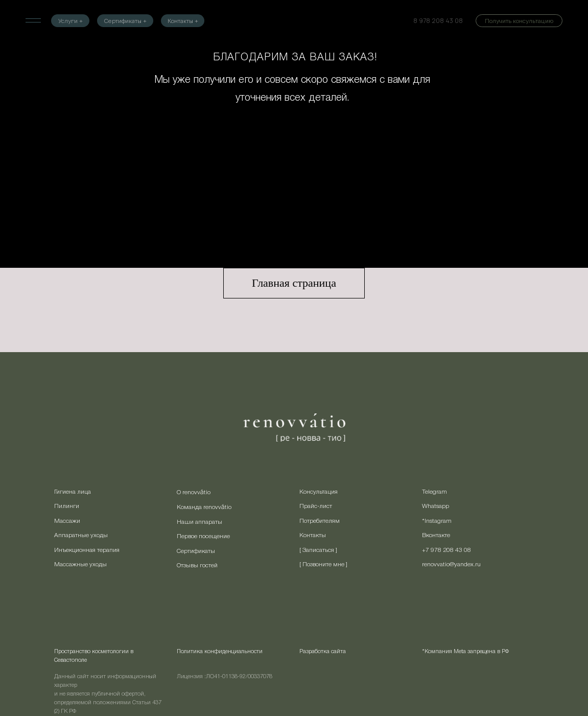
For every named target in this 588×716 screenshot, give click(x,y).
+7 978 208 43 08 (446, 550)
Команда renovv (199, 507)
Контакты (313, 535)
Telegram (434, 492)
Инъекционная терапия (87, 550)
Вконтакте (436, 535)
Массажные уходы (80, 564)
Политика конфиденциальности (220, 652)
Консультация (319, 492)
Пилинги (67, 506)
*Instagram (437, 521)
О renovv (189, 492)
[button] (519, 21)
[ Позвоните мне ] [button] (323, 564)
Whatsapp (436, 506)
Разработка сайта (323, 652)
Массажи (67, 521)
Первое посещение (203, 536)
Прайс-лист (316, 506)
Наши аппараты (199, 522)
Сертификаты (196, 551)
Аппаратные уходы (81, 535)
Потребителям (320, 521)
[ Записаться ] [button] (318, 550)
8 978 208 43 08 (438, 21)
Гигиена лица (73, 492)
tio (207, 492)
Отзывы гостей (197, 565)
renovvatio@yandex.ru (451, 564)
